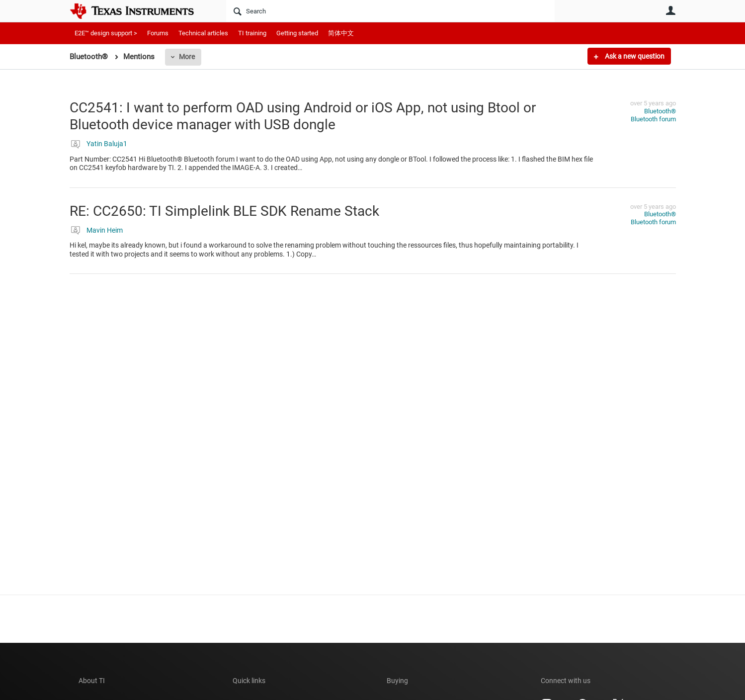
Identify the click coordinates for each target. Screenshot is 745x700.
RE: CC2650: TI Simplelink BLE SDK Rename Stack (224, 211)
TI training (252, 33)
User (671, 10)
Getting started (297, 33)
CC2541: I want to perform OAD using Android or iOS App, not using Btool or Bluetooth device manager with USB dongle (303, 116)
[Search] (390, 11)
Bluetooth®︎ (660, 111)
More (187, 57)
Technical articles (203, 33)
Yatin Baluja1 (107, 144)
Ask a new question (634, 56)
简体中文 (341, 33)
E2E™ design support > (106, 33)
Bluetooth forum (653, 119)
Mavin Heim (105, 230)
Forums (158, 33)
